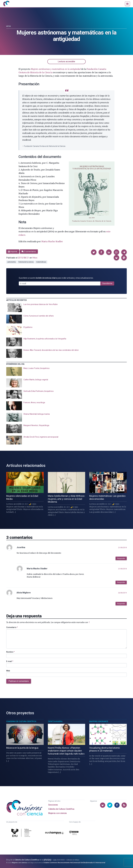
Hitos (9, 26)
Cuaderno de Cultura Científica (21, 721)
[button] (94, 252)
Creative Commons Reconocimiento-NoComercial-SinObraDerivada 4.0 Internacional (74, 863)
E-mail (10, 661)
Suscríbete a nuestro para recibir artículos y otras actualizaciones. (56, 278)
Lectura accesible (66, 62)
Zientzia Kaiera (55, 721)
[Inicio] (6, 4)
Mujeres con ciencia (57, 813)
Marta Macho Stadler (52, 241)
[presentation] (66, 308)
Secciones (53, 805)
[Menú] (127, 4)
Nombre (10, 652)
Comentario (12, 627)
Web (8, 671)
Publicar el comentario (19, 681)
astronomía (12, 262)
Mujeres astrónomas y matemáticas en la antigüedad (56, 69)
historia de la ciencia (26, 262)
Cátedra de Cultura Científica (61, 809)
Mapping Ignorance (99, 721)
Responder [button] (121, 558)
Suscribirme (107, 283)
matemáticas (41, 262)
